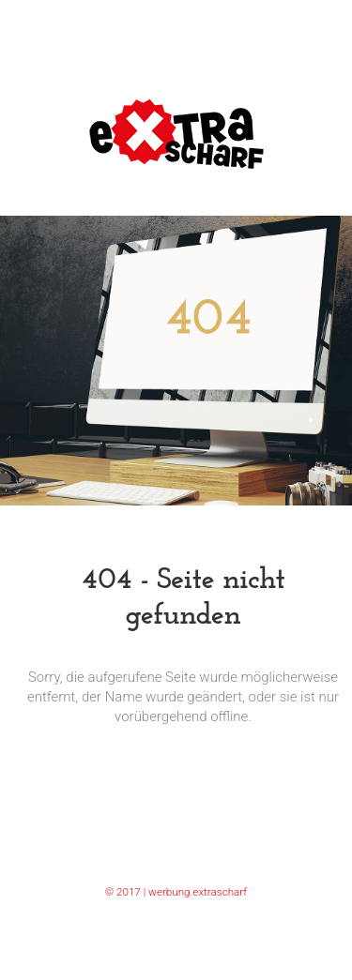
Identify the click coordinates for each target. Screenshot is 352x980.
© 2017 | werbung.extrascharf (176, 892)
